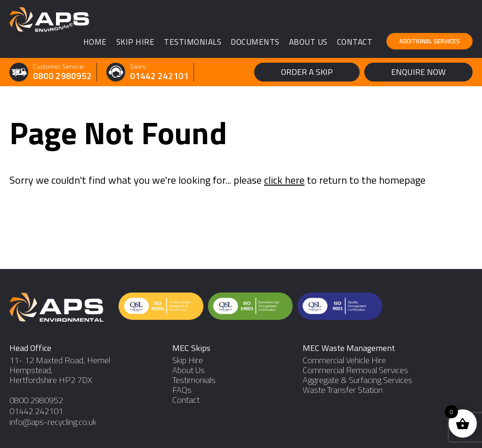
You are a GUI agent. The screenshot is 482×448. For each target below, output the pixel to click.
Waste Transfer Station (343, 390)
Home (95, 42)
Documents (255, 42)
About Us (308, 42)
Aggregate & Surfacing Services (357, 380)
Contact (355, 42)
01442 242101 (159, 76)
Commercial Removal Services (355, 370)
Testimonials (193, 42)
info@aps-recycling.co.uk (53, 422)
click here (284, 180)
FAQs (182, 390)
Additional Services (430, 41)
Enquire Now (418, 72)
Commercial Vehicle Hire (344, 360)
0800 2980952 (62, 76)
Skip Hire (136, 42)
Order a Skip (307, 72)
